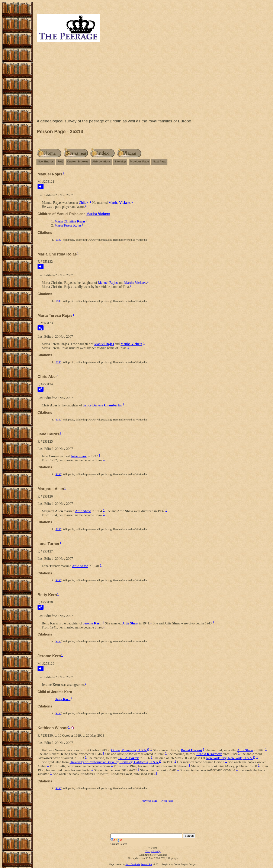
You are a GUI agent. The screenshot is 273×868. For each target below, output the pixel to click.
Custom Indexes (78, 161)
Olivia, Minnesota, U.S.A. (129, 750)
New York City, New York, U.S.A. (229, 758)
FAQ (60, 161)
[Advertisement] (153, 81)
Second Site (147, 864)
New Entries (46, 161)
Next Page (159, 161)
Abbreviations (102, 161)
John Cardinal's (133, 864)
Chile (83, 203)
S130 (58, 240)
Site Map (120, 161)
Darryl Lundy (153, 851)
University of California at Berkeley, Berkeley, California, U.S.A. (114, 762)
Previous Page (139, 161)
